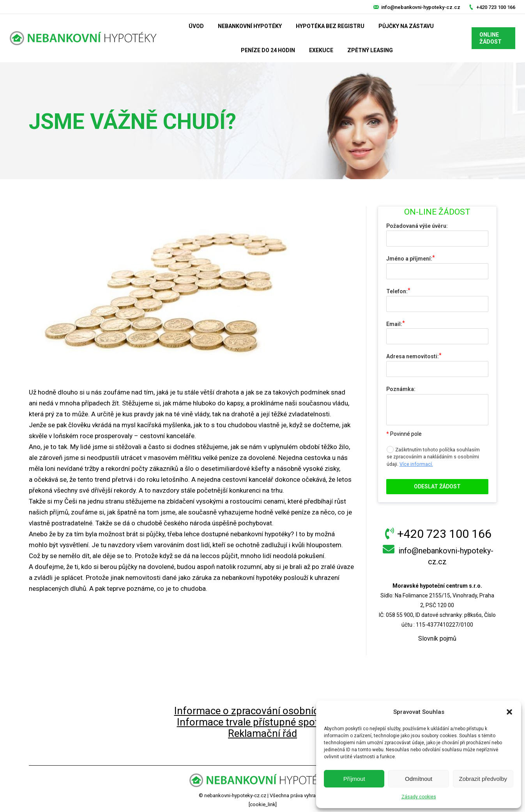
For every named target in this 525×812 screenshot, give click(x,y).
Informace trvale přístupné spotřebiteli (263, 722)
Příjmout (354, 779)
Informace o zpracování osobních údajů (263, 711)
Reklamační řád (262, 733)
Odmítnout (419, 779)
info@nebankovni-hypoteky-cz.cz (421, 7)
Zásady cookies (419, 797)
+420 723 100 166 (496, 7)
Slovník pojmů (437, 639)
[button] (509, 712)
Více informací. (416, 464)
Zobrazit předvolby (483, 779)
